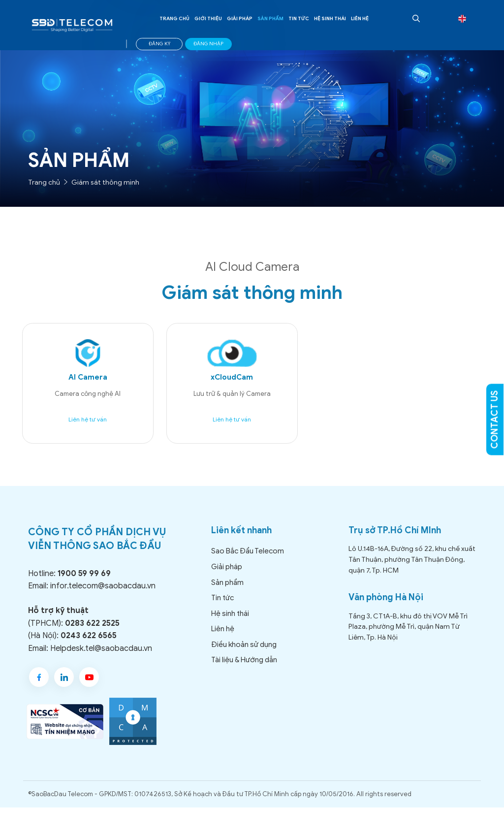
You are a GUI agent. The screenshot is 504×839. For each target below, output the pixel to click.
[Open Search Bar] (415, 19)
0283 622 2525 (92, 630)
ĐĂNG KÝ (159, 44)
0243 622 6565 (89, 643)
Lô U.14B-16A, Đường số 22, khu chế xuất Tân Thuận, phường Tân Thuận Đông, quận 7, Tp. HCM (412, 567)
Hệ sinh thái (330, 18)
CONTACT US (495, 420)
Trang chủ (174, 18)
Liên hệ (360, 18)
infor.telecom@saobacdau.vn (103, 593)
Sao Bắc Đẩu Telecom (248, 558)
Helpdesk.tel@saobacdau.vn (101, 655)
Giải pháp (240, 18)
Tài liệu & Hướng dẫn (244, 667)
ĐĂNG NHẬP (208, 44)
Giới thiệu (208, 18)
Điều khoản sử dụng (244, 651)
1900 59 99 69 (84, 581)
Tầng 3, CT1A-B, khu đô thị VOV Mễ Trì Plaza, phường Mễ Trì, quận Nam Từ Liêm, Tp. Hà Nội (408, 634)
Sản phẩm (270, 18)
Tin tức (299, 18)
